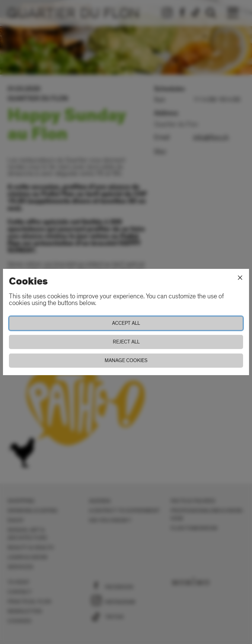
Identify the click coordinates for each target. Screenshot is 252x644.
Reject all (126, 342)
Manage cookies (126, 360)
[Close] (240, 278)
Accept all (126, 323)
